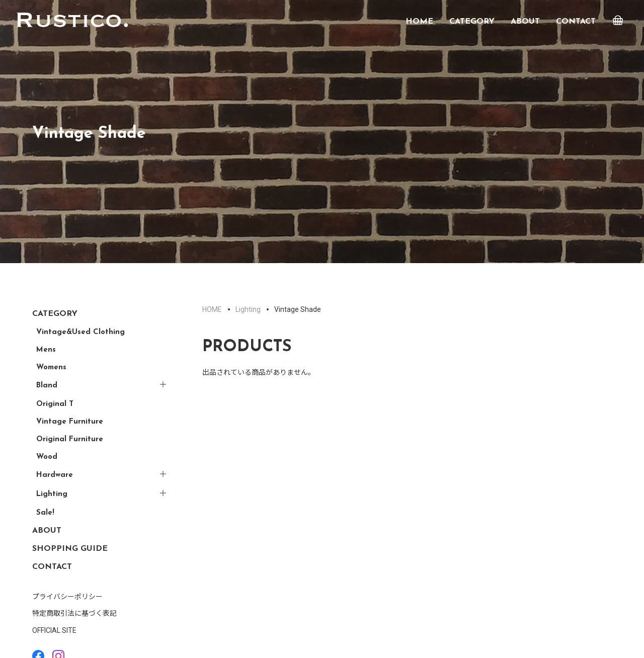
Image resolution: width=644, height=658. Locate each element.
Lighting (52, 494)
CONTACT (576, 22)
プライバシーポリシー (67, 597)
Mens (46, 350)
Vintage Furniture (70, 422)
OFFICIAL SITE (54, 630)
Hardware (55, 475)
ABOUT (525, 22)
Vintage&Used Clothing (80, 332)
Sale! (45, 513)
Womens (51, 367)
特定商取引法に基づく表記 (74, 613)
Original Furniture (70, 439)
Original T (55, 404)
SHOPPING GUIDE (70, 549)
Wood (47, 457)
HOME (419, 22)
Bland (47, 386)
